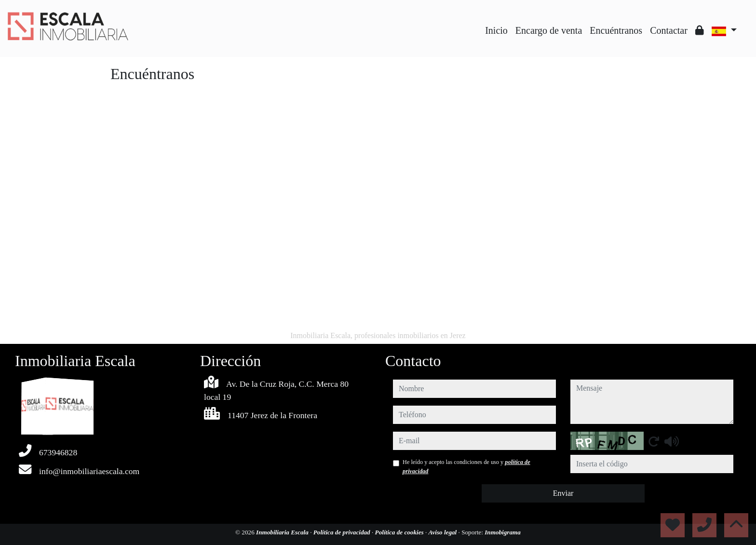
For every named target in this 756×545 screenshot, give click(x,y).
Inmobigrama (503, 532)
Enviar (563, 493)
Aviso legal (444, 532)
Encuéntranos (616, 30)
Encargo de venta (549, 30)
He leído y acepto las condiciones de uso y (466, 466)
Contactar (669, 30)
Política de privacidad (343, 532)
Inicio (496, 30)
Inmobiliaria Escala (283, 532)
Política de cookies (400, 532)
